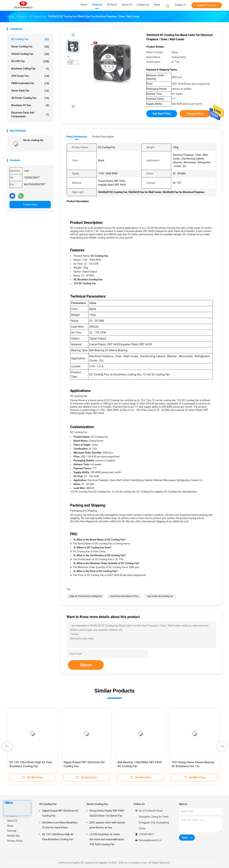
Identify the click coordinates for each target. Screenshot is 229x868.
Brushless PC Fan (30, 105)
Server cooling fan (33, 140)
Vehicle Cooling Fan (30, 54)
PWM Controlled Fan (30, 83)
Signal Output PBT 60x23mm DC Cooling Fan (60, 813)
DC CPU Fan (30, 61)
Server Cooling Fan (30, 47)
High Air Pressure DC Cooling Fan (86, 596)
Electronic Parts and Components (30, 114)
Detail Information (77, 137)
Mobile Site (13, 836)
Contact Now (30, 204)
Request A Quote (207, 5)
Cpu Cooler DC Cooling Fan (160, 596)
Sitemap (12, 831)
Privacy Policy (15, 841)
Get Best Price (162, 114)
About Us (12, 821)
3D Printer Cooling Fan (30, 98)
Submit (86, 665)
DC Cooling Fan (30, 39)
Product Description (103, 137)
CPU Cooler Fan (30, 76)
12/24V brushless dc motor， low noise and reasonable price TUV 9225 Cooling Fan (107, 839)
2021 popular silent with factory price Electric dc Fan (107, 825)
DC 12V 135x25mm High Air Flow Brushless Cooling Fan (58, 837)
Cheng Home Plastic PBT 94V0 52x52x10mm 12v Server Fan (107, 813)
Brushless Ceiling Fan (30, 69)
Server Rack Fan (30, 91)
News (10, 826)
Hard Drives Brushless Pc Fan (124, 596)
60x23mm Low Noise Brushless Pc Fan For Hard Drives (60, 825)
